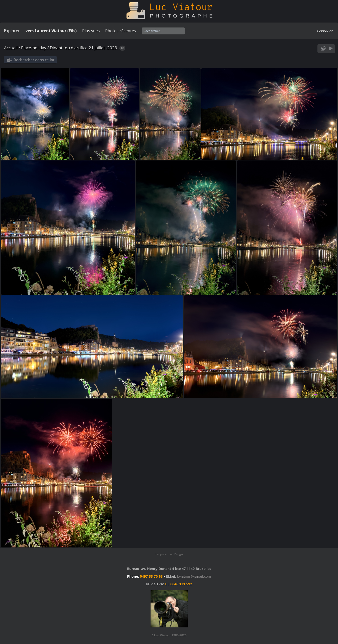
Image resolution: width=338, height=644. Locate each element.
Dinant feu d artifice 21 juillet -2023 (83, 48)
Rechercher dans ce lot (34, 60)
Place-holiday (34, 48)
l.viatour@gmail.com (194, 576)
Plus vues (91, 31)
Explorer (12, 31)
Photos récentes (121, 31)
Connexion (325, 31)
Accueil (11, 48)
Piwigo (178, 554)
